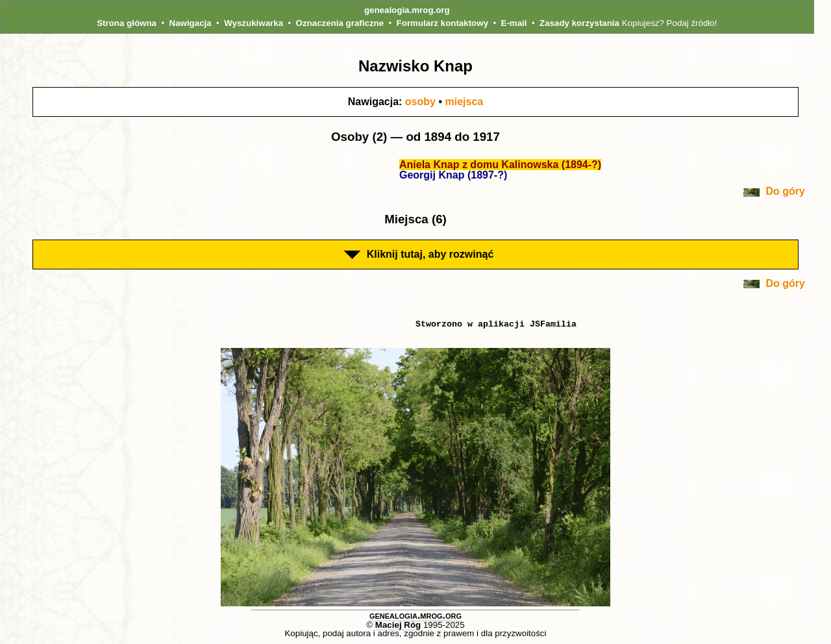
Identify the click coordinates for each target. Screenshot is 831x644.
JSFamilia (553, 324)
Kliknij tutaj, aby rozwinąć (419, 254)
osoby (420, 102)
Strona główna (127, 23)
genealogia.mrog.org (407, 10)
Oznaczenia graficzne (340, 23)
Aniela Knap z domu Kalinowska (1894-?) (500, 165)
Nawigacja (191, 23)
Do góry (774, 191)
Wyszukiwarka (254, 23)
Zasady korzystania (579, 23)
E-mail (514, 23)
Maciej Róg (398, 625)
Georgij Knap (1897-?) (453, 175)
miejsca (464, 102)
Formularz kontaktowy (442, 23)
